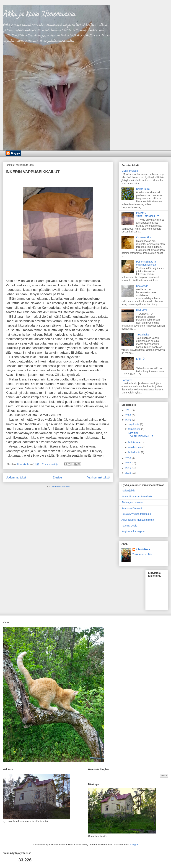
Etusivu (57, 477)
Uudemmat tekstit (16, 477)
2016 (129, 468)
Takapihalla (142, 335)
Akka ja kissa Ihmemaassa (39, 15)
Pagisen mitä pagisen (133, 531)
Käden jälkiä (128, 491)
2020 (129, 415)
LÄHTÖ (140, 359)
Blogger (134, 845)
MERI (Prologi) (130, 171)
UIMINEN (142, 310)
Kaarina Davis (129, 526)
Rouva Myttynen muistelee (136, 514)
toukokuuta (135, 429)
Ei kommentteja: (51, 464)
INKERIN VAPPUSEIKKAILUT (33, 172)
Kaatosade (142, 286)
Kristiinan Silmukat (132, 508)
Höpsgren (127, 380)
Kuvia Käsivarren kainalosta (137, 496)
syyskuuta (134, 424)
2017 (129, 463)
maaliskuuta (135, 447)
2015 (129, 473)
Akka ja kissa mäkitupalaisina (138, 520)
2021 (129, 410)
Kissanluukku (144, 237)
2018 (129, 458)
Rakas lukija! (143, 189)
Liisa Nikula (143, 549)
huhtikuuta (134, 442)
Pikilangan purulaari (132, 502)
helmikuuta (135, 452)
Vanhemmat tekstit (99, 477)
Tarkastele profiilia (142, 554)
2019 (129, 420)
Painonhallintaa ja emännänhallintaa (146, 263)
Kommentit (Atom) (61, 487)
